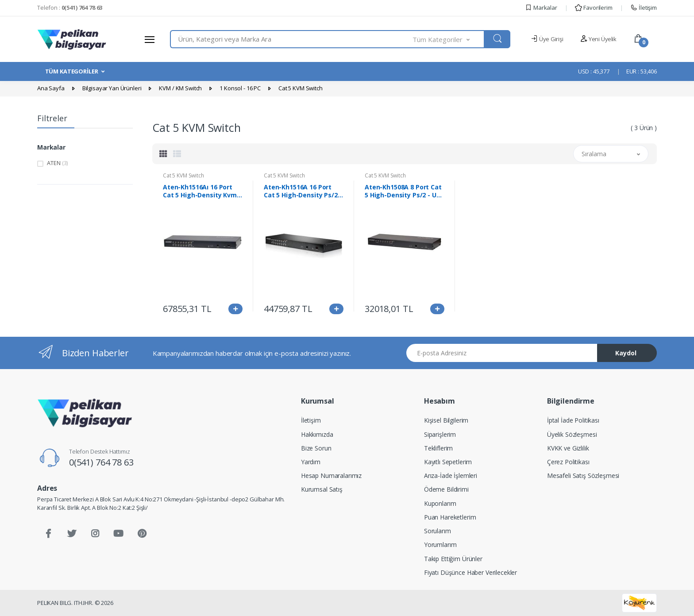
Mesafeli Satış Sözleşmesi (583, 475)
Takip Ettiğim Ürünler (453, 559)
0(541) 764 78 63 (101, 462)
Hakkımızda (317, 434)
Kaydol (626, 353)
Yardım (311, 462)
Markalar (541, 8)
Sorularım (438, 531)
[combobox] (291, 39)
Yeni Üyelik (598, 39)
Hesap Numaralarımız (331, 475)
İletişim (644, 8)
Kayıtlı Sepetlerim (448, 462)
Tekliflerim (438, 448)
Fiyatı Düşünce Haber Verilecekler (470, 572)
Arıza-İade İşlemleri (451, 475)
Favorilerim (594, 8)
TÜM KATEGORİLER (72, 71)
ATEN (58, 163)
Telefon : (70, 8)
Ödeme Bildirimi (446, 489)
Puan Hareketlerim (450, 517)
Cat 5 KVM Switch (183, 175)
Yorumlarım (440, 545)
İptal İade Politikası (573, 420)
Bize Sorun (316, 448)
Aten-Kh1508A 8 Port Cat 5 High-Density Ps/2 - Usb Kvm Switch (404, 191)
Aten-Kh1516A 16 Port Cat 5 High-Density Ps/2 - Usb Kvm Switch (303, 191)
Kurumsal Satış (322, 489)
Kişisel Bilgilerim (446, 420)
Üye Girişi (547, 39)
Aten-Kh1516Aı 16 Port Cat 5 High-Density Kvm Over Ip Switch (200, 191)
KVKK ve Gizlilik (568, 448)
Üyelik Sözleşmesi (572, 434)
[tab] (163, 154)
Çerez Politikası (568, 462)
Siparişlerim (440, 434)
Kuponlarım (440, 503)
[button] (449, 39)
